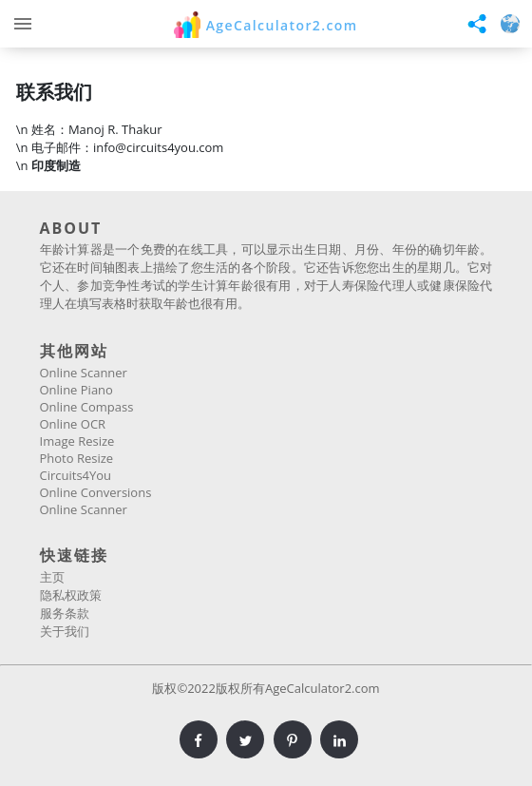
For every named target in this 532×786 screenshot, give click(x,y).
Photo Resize (77, 458)
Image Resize (77, 441)
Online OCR (73, 424)
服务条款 (65, 613)
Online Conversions (96, 492)
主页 (52, 577)
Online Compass (87, 407)
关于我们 (65, 631)
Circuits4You (76, 475)
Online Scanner (84, 373)
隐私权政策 (71, 595)
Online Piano (76, 390)
